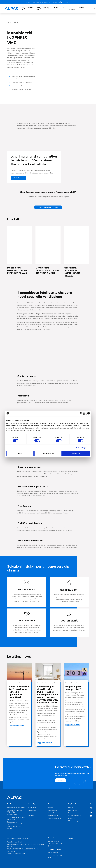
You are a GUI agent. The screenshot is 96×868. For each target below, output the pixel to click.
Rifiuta (20, 453)
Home (9, 22)
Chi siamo (28, 2)
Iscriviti (61, 780)
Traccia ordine (57, 2)
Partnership (31, 813)
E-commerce (72, 9)
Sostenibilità (31, 816)
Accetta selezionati (48, 453)
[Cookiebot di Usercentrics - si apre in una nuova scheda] (81, 413)
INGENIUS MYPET (13, 815)
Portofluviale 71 (53, 816)
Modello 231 (72, 818)
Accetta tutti (76, 453)
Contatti (81, 8)
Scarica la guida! (19, 178)
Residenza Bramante (55, 818)
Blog (64, 8)
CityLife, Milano (53, 810)
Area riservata (37, 2)
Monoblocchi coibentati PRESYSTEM (15, 811)
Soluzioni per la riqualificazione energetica (15, 823)
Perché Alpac (38, 9)
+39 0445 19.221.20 (54, 853)
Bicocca (51, 808)
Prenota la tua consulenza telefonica (48, 207)
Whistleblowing (73, 821)
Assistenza (67, 2)
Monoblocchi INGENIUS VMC (16, 808)
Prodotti (30, 8)
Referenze (56, 8)
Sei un (23, 9)
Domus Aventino (53, 813)
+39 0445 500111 (53, 841)
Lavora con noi (46, 2)
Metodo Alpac (32, 808)
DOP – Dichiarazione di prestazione (18, 838)
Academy (46, 8)
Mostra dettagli (81, 448)
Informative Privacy (74, 816)
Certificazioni (32, 810)
